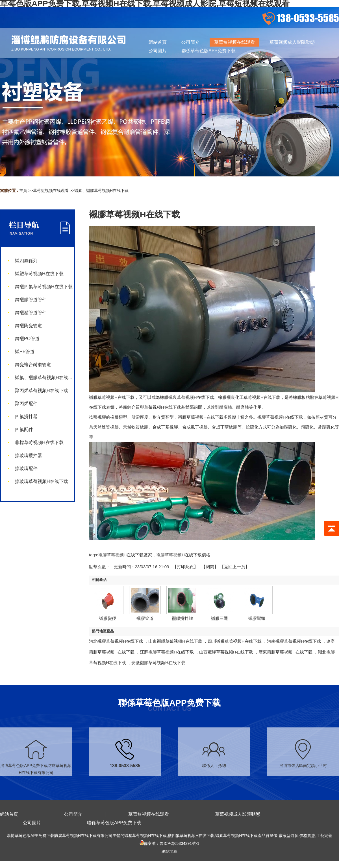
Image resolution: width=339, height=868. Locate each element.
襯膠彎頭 (257, 618)
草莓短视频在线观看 (51, 191)
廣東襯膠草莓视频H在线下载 (285, 652)
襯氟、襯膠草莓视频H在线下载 (101, 191)
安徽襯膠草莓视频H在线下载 (158, 663)
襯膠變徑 (108, 618)
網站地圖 (169, 851)
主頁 (23, 191)
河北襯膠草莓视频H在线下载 (116, 641)
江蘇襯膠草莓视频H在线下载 (167, 652)
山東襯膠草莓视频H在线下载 (175, 641)
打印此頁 (185, 567)
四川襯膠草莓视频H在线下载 (235, 641)
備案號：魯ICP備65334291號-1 (169, 843)
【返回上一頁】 (235, 567)
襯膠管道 (145, 618)
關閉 (210, 567)
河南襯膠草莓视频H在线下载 (294, 641)
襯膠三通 (220, 618)
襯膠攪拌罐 (182, 618)
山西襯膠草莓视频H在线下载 (226, 652)
